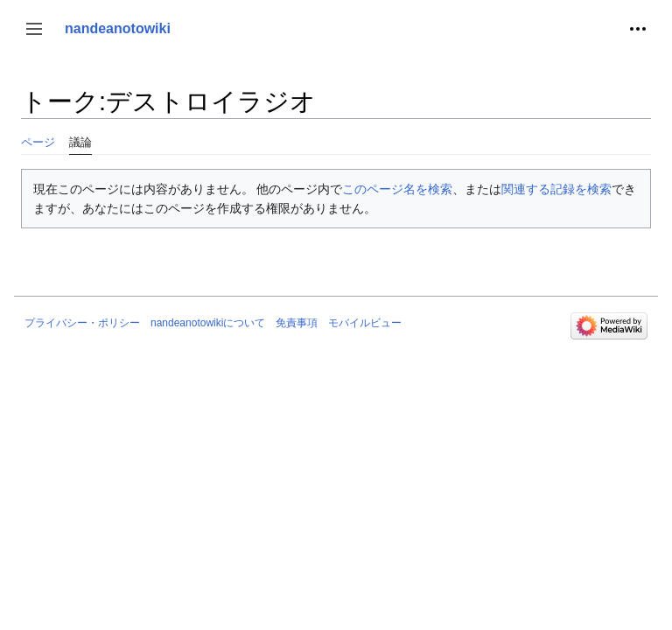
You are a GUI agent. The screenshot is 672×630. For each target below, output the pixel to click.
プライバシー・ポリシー (82, 323)
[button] (34, 29)
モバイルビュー (365, 323)
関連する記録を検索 (556, 189)
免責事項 (297, 323)
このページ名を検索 (397, 189)
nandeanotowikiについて (208, 323)
